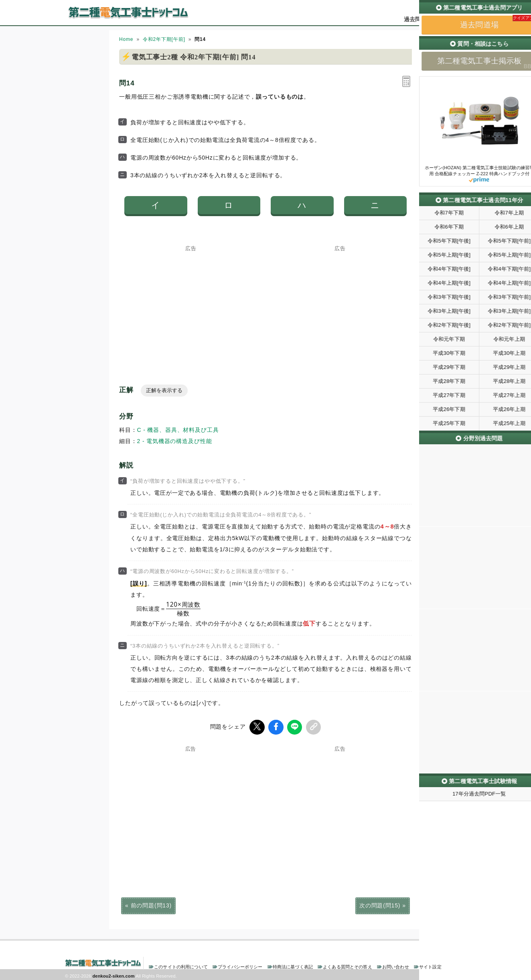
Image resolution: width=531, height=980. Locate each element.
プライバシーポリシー (240, 966)
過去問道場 (418, 19)
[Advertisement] (191, 301)
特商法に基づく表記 (293, 966)
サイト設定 (430, 966)
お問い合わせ (396, 966)
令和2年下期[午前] (164, 39)
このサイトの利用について (181, 966)
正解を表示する (164, 390)
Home (126, 39)
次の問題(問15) (380, 904)
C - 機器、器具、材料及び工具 (178, 430)
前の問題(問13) (151, 904)
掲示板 (452, 19)
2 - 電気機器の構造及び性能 (175, 441)
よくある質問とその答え (348, 966)
